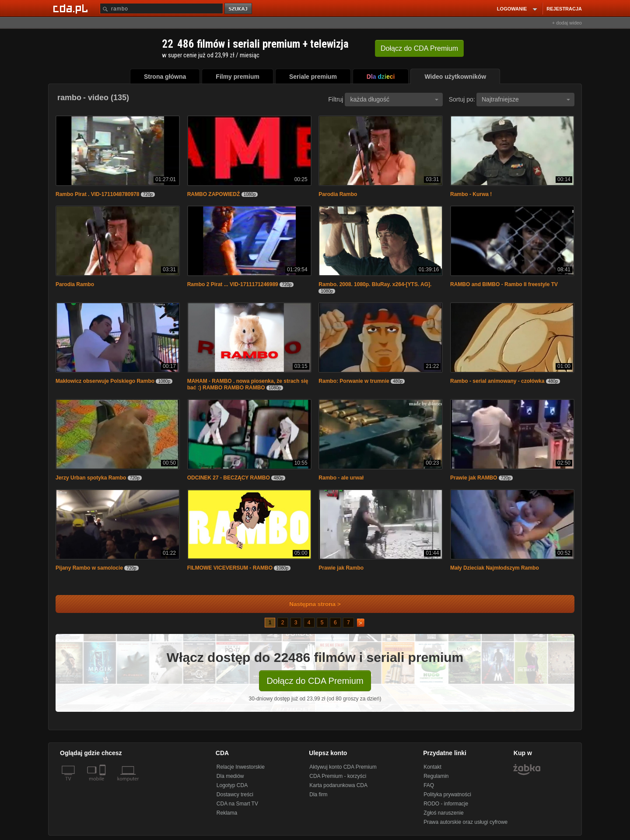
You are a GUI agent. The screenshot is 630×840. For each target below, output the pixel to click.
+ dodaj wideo (567, 23)
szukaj (239, 9)
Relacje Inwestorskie (241, 767)
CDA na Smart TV (237, 804)
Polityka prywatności (447, 794)
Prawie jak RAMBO (474, 478)
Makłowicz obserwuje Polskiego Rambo (105, 381)
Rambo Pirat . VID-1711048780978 (97, 194)
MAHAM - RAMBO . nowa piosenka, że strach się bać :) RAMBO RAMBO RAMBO (248, 384)
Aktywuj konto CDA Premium (343, 767)
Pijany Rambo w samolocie (90, 568)
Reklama (227, 813)
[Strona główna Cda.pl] (72, 8)
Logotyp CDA (232, 785)
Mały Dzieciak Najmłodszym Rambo (495, 568)
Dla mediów (230, 776)
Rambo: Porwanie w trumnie (354, 381)
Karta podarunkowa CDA (338, 785)
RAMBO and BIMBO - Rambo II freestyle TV (504, 284)
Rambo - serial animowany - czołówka (497, 381)
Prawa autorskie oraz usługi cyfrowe (465, 822)
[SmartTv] (103, 784)
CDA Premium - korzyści (338, 776)
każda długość (394, 99)
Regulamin (436, 776)
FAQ (429, 785)
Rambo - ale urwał (341, 478)
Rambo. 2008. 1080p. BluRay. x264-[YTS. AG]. (375, 284)
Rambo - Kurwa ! (471, 194)
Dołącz (419, 48)
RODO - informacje (446, 804)
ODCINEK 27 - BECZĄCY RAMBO (229, 478)
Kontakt (432, 767)
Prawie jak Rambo (341, 568)
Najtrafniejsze (526, 99)
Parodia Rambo (338, 194)
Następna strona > (309, 604)
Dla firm (318, 794)
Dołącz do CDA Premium (315, 681)
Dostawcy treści (235, 794)
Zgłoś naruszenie (443, 813)
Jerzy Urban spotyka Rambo (91, 478)
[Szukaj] (161, 9)
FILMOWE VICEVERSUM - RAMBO (230, 568)
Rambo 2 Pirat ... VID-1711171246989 (233, 284)
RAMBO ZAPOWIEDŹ (214, 194)
